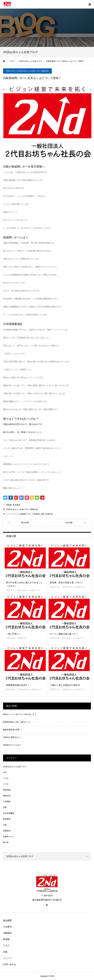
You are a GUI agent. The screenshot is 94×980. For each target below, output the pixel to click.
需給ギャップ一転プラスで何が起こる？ (20, 714)
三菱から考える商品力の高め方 (65, 685)
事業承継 (7, 790)
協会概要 (7, 920)
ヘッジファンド (13, 514)
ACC (5, 772)
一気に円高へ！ (14, 634)
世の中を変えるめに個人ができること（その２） (24, 584)
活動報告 (7, 933)
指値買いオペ (26, 514)
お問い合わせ (10, 964)
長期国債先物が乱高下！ (18, 685)
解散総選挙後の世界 (11, 730)
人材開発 (7, 802)
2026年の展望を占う (12, 737)
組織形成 (7, 831)
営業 (5, 807)
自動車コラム (9, 837)
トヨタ (6, 778)
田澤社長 (49, 514)
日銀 (42, 514)
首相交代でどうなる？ (12, 745)
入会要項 (7, 927)
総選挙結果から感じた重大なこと (17, 722)
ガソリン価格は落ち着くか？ (64, 634)
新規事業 (7, 819)
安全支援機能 (9, 813)
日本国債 (36, 514)
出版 (5, 952)
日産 (5, 825)
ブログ (6, 946)
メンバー (7, 958)
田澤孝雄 (16, 505)
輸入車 (6, 842)
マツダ (6, 784)
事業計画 (45, 71)
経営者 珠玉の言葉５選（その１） (67, 583)
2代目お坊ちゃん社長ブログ (29, 71)
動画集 (6, 939)
